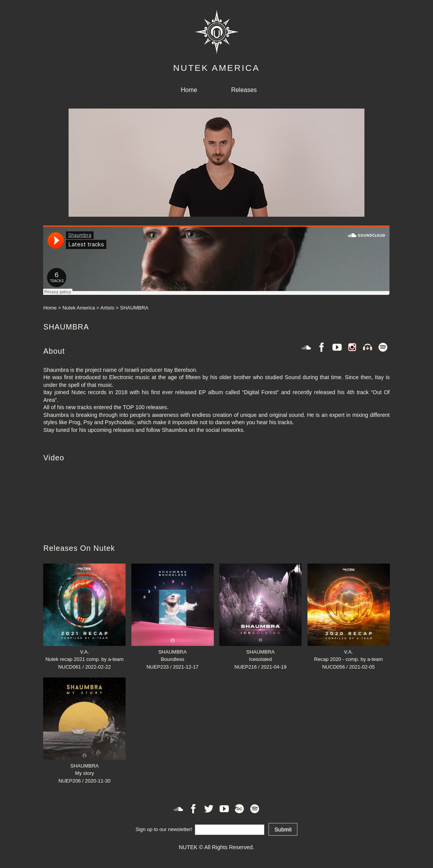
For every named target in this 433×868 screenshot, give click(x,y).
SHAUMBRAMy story (84, 766)
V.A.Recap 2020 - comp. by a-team (349, 652)
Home (189, 90)
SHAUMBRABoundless (173, 652)
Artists (107, 308)
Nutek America (79, 308)
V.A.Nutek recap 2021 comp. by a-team (84, 652)
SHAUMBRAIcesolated (260, 652)
